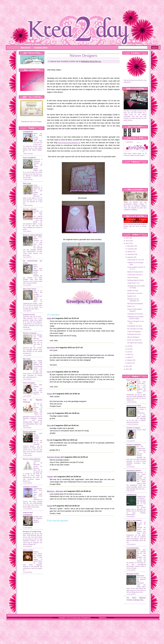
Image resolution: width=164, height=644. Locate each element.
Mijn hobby (27, 359)
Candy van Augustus (134, 332)
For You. (141, 447)
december (131, 246)
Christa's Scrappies (133, 428)
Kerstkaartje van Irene (135, 326)
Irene (49, 372)
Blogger (39, 122)
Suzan (50, 394)
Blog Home (25, 47)
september (131, 254)
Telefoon (36, 552)
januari (130, 363)
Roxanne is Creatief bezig (32, 532)
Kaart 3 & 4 (131, 306)
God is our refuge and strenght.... (38, 293)
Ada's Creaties (28, 550)
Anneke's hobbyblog (134, 445)
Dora (49, 425)
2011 (127, 366)
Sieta (49, 318)
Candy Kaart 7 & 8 (133, 283)
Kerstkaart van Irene (134, 334)
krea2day (55, 617)
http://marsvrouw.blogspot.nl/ (69, 143)
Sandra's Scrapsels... (30, 333)
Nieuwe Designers (83, 56)
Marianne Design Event (135, 272)
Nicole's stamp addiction (32, 459)
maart (129, 357)
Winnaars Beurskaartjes (135, 304)
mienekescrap (131, 495)
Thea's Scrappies (29, 383)
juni (128, 349)
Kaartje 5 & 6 (132, 296)
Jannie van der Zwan (134, 406)
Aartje (50, 506)
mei (129, 352)
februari (130, 360)
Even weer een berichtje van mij (141, 552)
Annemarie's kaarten (134, 470)
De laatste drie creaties (135, 343)
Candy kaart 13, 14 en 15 (136, 260)
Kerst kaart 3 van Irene (135, 293)
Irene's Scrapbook (29, 157)
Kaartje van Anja (133, 291)
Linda (49, 413)
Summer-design (54, 457)
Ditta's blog (27, 183)
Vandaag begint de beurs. (136, 280)
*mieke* (50, 477)
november (131, 249)
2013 (127, 241)
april (129, 354)
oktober (130, 252)
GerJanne (51, 347)
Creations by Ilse (29, 315)
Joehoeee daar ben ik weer (32, 317)
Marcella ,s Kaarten (30, 209)
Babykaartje (141, 576)
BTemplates (110, 617)
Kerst (35, 385)
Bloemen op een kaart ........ (38, 213)
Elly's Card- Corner (30, 289)
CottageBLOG (28, 132)
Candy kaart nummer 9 (135, 275)
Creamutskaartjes (133, 548)
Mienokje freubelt (133, 574)
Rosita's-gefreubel (29, 431)
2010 (127, 369)
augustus (130, 257)
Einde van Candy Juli (134, 340)
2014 (127, 238)
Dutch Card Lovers (133, 380)
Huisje (35, 185)
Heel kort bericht (133, 277)
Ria (48, 440)
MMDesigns (95, 617)
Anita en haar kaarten (134, 520)
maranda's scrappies (30, 487)
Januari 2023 (141, 430)
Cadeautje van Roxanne (135, 314)
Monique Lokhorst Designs (32, 235)
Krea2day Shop (41, 47)
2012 (127, 243)
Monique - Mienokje (55, 491)
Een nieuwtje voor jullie (135, 329)
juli (128, 346)
